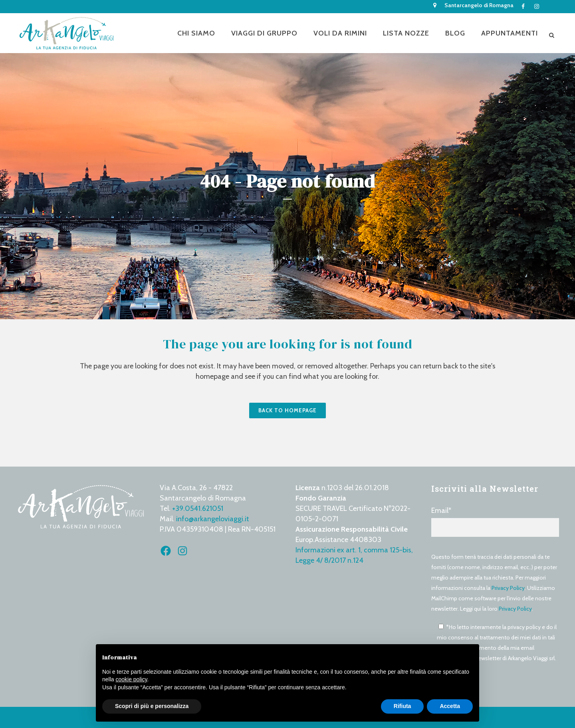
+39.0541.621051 (198, 508)
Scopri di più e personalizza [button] (152, 706)
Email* (495, 521)
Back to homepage (287, 410)
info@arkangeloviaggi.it (213, 519)
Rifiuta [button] (402, 706)
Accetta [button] (450, 706)
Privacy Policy (508, 588)
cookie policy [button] (131, 679)
